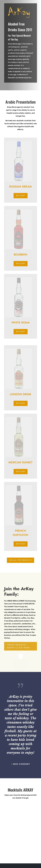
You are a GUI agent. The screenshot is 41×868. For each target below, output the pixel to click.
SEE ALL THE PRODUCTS (20, 560)
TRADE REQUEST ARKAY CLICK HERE (18, 646)
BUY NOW (21, 196)
